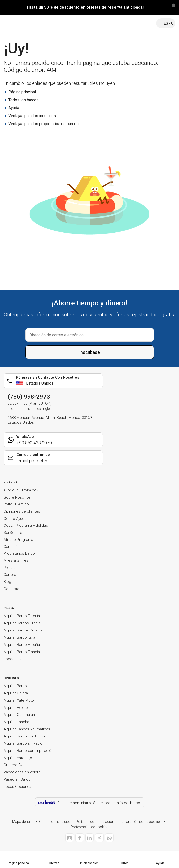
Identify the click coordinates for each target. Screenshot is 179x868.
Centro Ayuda (15, 519)
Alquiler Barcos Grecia (22, 623)
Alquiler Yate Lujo (18, 758)
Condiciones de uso (55, 822)
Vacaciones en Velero (22, 772)
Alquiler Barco (15, 686)
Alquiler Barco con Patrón (25, 736)
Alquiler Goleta (16, 693)
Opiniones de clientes (22, 511)
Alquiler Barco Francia (22, 652)
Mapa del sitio (23, 822)
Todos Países (15, 659)
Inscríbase (89, 352)
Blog (7, 582)
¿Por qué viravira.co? (21, 490)
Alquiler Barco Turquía (22, 616)
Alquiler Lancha (16, 722)
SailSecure (13, 533)
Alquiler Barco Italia (19, 637)
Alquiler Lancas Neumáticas (27, 729)
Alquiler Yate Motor (19, 700)
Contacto (12, 589)
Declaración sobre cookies (141, 822)
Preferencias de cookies (89, 827)
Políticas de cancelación (95, 822)
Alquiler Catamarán (19, 715)
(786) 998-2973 (29, 397)
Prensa (10, 568)
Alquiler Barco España (22, 645)
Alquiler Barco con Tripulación (29, 751)
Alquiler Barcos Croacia (23, 630)
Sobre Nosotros (17, 497)
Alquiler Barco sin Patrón (24, 743)
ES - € (166, 23)
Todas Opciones (17, 787)
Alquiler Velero (16, 708)
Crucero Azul (15, 765)
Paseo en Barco (17, 779)
